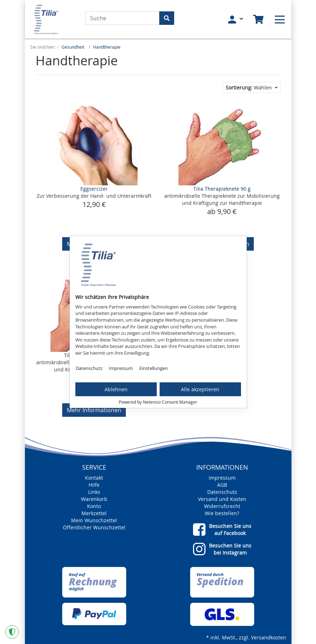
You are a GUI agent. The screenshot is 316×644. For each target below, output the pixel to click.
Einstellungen (154, 368)
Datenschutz (89, 368)
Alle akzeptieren (200, 389)
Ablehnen (116, 389)
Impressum (121, 368)
